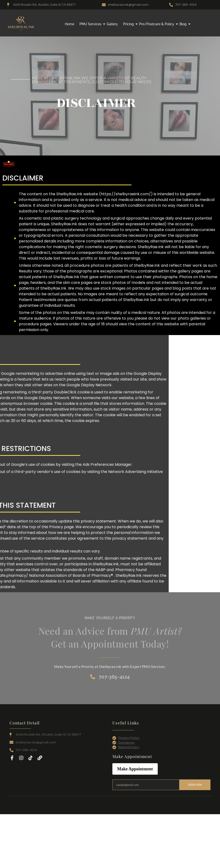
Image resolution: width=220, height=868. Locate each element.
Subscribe (195, 785)
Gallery (112, 24)
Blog (184, 24)
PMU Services (91, 24)
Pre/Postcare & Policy (157, 24)
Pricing (129, 24)
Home (70, 24)
